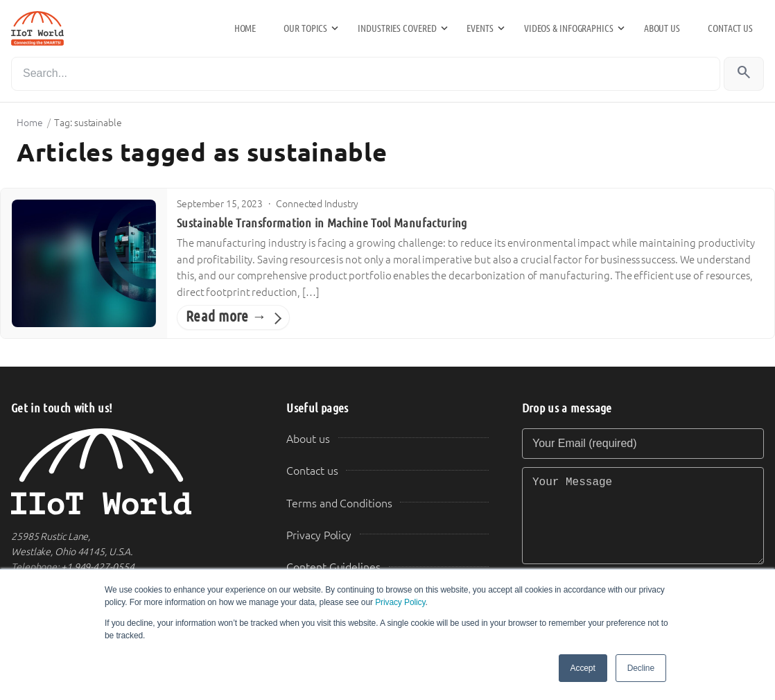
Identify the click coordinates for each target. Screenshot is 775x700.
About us (662, 28)
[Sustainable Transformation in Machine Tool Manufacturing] (84, 263)
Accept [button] (583, 668)
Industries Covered (397, 28)
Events (480, 28)
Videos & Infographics (569, 28)
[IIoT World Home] (132, 472)
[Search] (366, 74)
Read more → (226, 317)
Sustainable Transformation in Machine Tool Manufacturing (322, 223)
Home (245, 28)
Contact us (730, 28)
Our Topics (305, 28)
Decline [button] (641, 668)
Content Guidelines (333, 567)
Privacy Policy (400, 602)
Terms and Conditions (339, 504)
